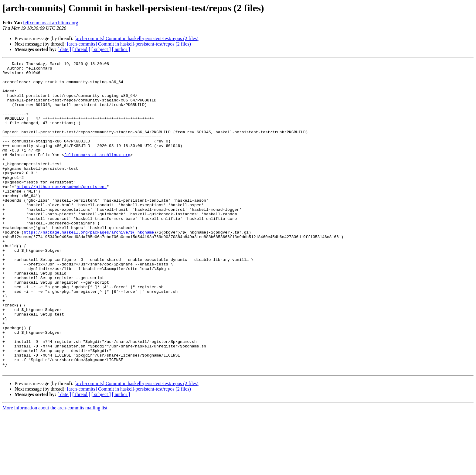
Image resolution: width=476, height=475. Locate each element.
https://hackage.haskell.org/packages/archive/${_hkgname (89, 267)
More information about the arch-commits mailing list (55, 470)
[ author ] (121, 49)
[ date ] (64, 49)
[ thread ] (81, 49)
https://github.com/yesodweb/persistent (62, 212)
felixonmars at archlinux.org (51, 23)
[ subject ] (101, 49)
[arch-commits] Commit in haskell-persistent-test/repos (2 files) (136, 38)
